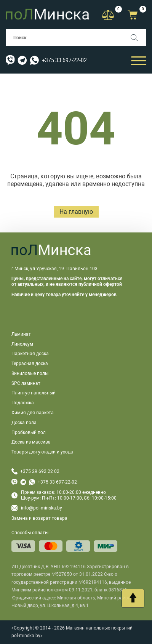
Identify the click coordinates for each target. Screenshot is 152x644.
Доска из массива (31, 442)
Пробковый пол (29, 433)
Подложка (23, 403)
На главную (76, 212)
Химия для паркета (33, 413)
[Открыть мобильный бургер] (139, 60)
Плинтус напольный (34, 393)
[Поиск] (138, 38)
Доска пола (24, 423)
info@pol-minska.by (37, 508)
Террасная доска (30, 364)
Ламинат (21, 334)
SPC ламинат (26, 383)
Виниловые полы (30, 373)
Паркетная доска (30, 354)
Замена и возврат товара (39, 518)
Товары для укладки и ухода (42, 452)
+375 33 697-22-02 (64, 60)
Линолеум (22, 344)
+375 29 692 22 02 (40, 471)
